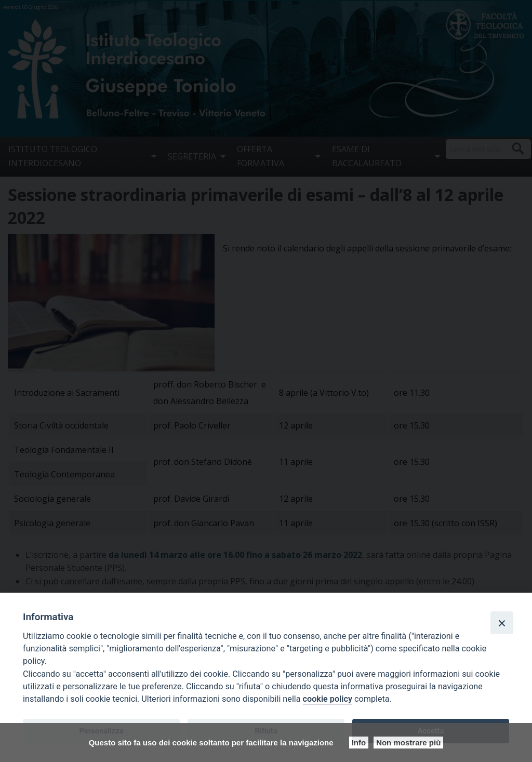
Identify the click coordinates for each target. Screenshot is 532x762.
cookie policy (328, 699)
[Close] (502, 623)
